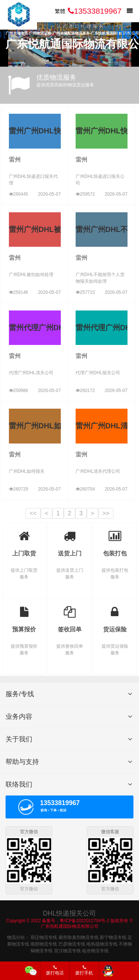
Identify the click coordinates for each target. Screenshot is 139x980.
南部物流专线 (44, 943)
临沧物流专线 (95, 950)
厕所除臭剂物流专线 (79, 937)
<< (33, 513)
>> (106, 513)
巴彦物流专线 (72, 943)
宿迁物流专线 (44, 937)
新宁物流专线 (113, 937)
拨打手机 (84, 970)
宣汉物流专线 (67, 950)
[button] (130, 33)
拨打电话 (55, 970)
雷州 (15, 160)
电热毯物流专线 (102, 943)
